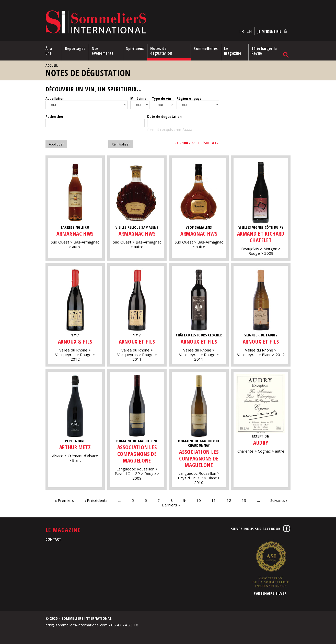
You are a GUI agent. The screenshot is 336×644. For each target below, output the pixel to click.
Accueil (52, 65)
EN (249, 31)
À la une (49, 51)
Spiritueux (135, 48)
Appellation (55, 98)
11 (214, 499)
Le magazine (233, 51)
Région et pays (189, 98)
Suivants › (279, 499)
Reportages (75, 48)
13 (244, 499)
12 (229, 499)
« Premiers (64, 499)
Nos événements (103, 51)
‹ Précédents (96, 499)
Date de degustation (164, 115)
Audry (261, 441)
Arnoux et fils (137, 340)
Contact (53, 538)
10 (199, 499)
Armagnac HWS (75, 233)
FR (242, 31)
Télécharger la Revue (264, 51)
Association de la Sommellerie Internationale (270, 563)
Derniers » (171, 504)
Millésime (138, 98)
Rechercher (54, 115)
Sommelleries (206, 48)
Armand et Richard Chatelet (261, 236)
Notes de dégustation (161, 51)
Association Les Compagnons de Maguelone (137, 453)
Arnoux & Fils (75, 340)
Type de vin (161, 98)
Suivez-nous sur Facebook (256, 528)
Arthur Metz (75, 446)
